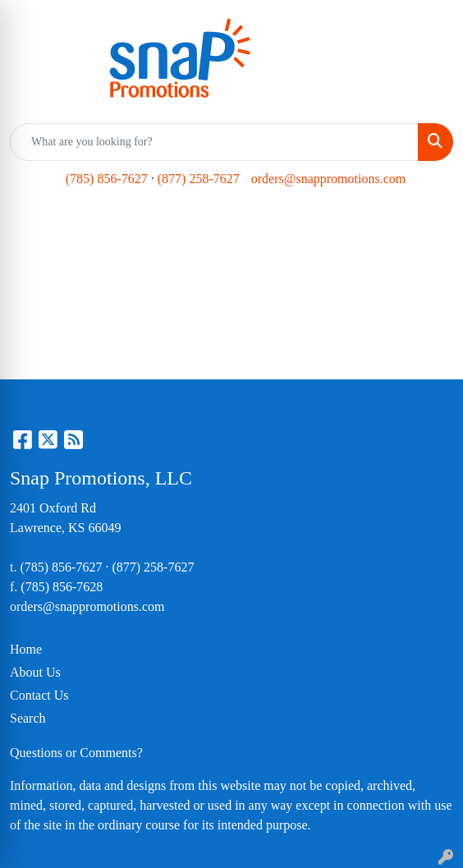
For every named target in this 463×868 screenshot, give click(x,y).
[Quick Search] (214, 142)
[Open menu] (430, 227)
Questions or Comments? (76, 753)
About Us (35, 672)
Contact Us (39, 695)
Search (28, 718)
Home (26, 649)
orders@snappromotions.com (328, 179)
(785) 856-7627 (107, 179)
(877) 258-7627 (199, 179)
